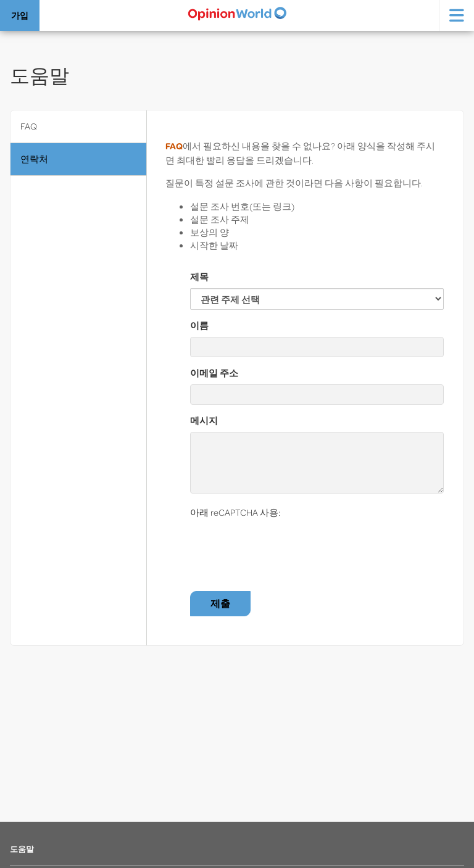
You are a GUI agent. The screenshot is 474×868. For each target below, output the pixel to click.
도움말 (22, 849)
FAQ (29, 126)
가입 (20, 15)
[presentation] (284, 548)
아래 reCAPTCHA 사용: (235, 512)
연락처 (34, 159)
